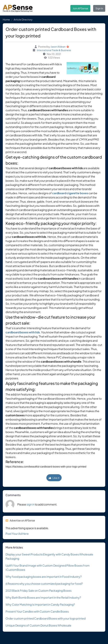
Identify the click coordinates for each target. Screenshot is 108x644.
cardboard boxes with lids (23, 332)
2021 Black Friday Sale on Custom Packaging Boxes (39, 590)
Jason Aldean (58, 47)
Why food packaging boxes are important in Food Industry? (44, 577)
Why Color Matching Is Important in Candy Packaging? (40, 604)
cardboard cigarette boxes (70, 193)
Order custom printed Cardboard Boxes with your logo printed (46, 618)
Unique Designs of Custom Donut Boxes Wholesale (38, 625)
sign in (31, 504)
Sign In (99, 8)
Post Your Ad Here (17, 534)
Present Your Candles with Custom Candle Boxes (37, 611)
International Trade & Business (54, 50)
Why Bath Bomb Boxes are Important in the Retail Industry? (43, 597)
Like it (54, 478)
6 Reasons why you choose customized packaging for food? (44, 584)
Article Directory (23, 20)
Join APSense (80, 8)
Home (6, 20)
